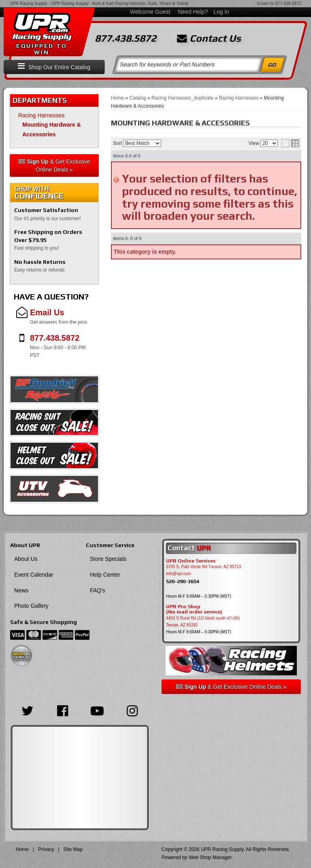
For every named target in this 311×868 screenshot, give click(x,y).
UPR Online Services (191, 561)
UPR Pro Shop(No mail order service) (194, 609)
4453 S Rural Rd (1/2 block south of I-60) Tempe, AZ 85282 (203, 622)
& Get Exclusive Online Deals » (54, 166)
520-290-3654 (183, 581)
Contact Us (209, 38)
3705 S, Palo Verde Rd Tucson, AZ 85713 (203, 567)
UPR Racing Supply (29, 3)
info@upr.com (179, 574)
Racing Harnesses (41, 115)
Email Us (266, 3)
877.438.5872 (288, 3)
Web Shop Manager (210, 857)
